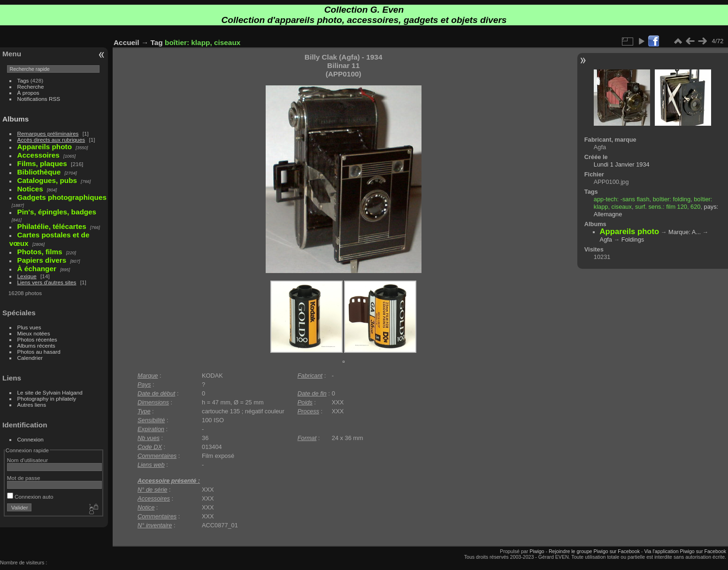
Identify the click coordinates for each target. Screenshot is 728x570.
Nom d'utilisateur (27, 460)
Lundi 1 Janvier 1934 (622, 164)
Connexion (31, 439)
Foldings (633, 239)
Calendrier (30, 358)
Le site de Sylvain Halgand (50, 392)
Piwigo (537, 551)
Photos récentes (37, 339)
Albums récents (36, 346)
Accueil (126, 42)
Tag (157, 42)
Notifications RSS (39, 99)
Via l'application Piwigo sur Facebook (685, 551)
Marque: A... (685, 232)
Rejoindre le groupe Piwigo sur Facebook (594, 551)
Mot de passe (24, 478)
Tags (23, 80)
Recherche (31, 87)
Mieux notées (34, 333)
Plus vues (29, 327)
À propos (28, 93)
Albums (15, 119)
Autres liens (32, 405)
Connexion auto (30, 497)
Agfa (606, 239)
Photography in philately (47, 399)
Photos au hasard (39, 352)
